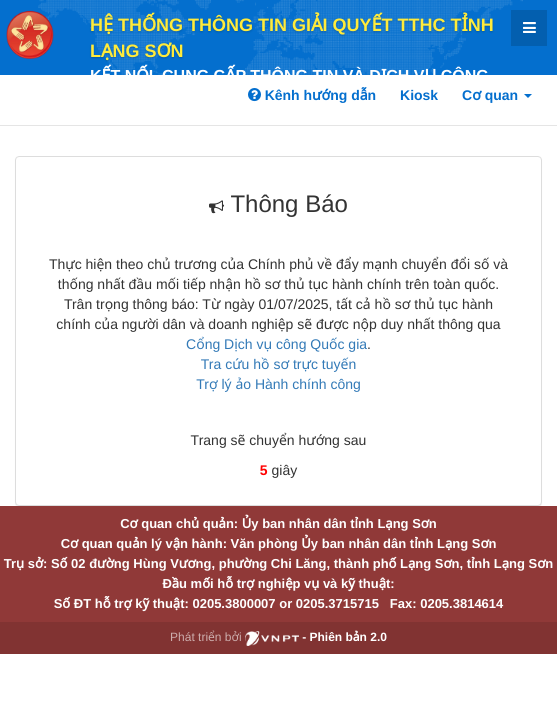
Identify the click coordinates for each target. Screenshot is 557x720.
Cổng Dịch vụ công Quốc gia (276, 344)
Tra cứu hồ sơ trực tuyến (278, 364)
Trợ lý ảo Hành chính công (278, 384)
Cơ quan (497, 95)
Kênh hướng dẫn (312, 95)
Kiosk (419, 95)
